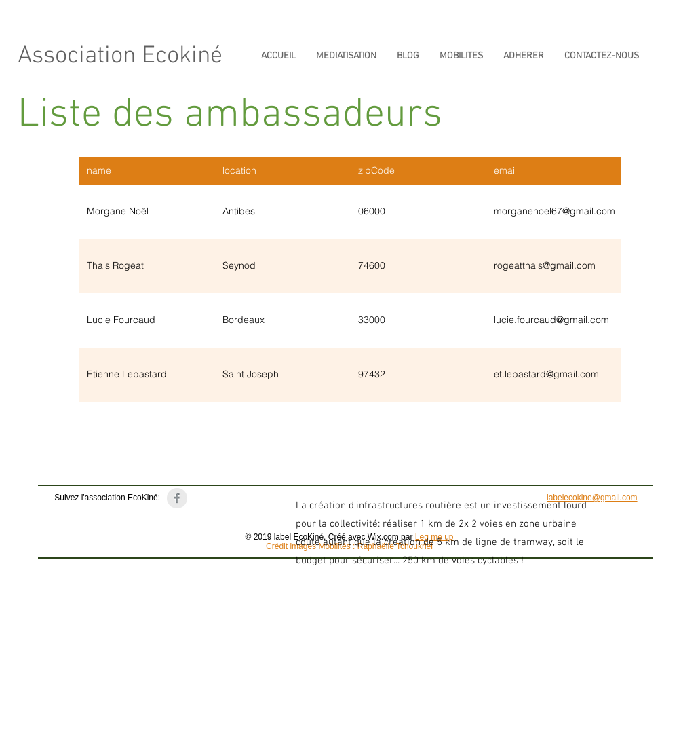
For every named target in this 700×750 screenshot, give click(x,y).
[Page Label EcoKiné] (177, 498)
